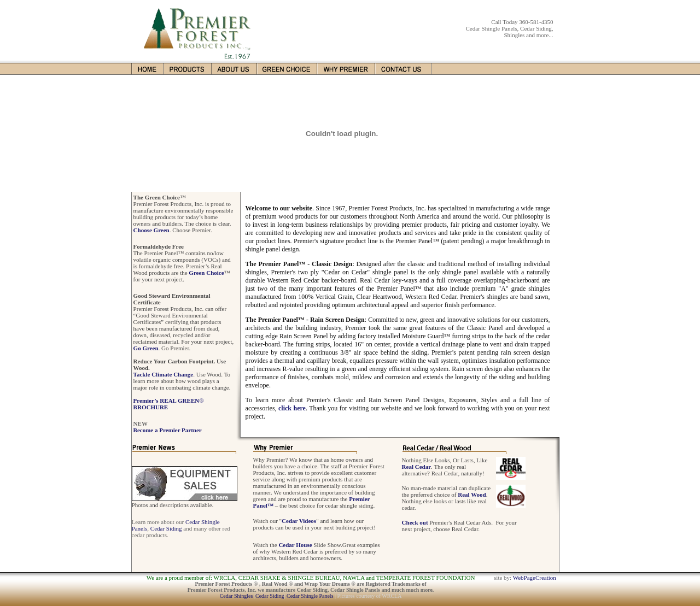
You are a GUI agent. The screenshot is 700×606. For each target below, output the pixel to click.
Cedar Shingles (237, 596)
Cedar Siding (166, 528)
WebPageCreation (535, 578)
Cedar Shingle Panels (310, 596)
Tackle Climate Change (164, 374)
